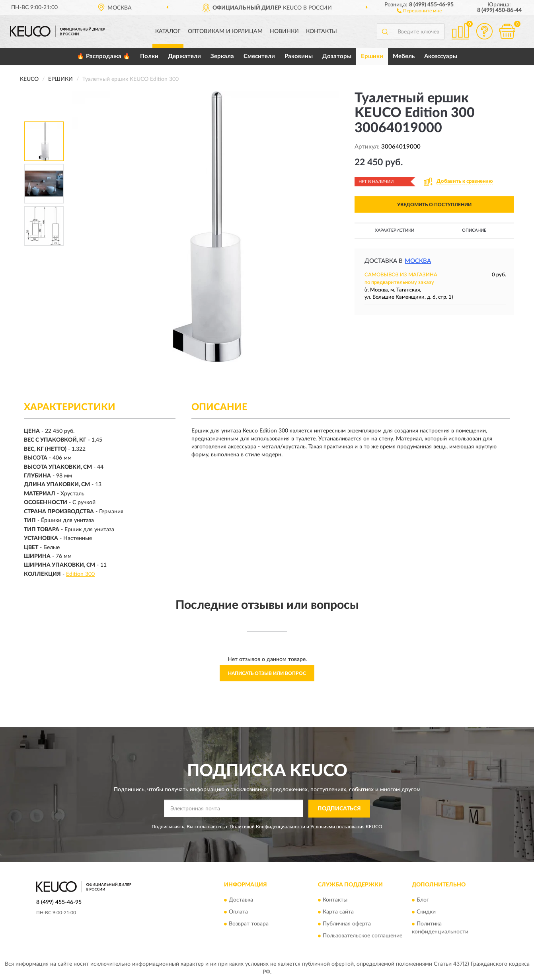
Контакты (322, 31)
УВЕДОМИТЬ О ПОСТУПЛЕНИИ (434, 205)
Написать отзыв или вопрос (267, 673)
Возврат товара (249, 924)
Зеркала (222, 56)
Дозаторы (337, 56)
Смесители (259, 56)
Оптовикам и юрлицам (225, 31)
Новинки (284, 31)
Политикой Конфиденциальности (267, 827)
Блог (423, 900)
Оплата (238, 912)
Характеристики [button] (395, 230)
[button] (419, 10)
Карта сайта (338, 912)
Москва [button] (418, 261)
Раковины (299, 56)
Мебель (404, 56)
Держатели (184, 56)
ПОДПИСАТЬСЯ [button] (339, 809)
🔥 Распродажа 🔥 (104, 56)
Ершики (372, 56)
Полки (149, 56)
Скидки (426, 912)
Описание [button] (474, 230)
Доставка (241, 900)
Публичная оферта (347, 924)
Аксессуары (441, 56)
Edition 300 (80, 574)
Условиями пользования (337, 827)
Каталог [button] (168, 31)
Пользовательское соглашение (362, 936)
